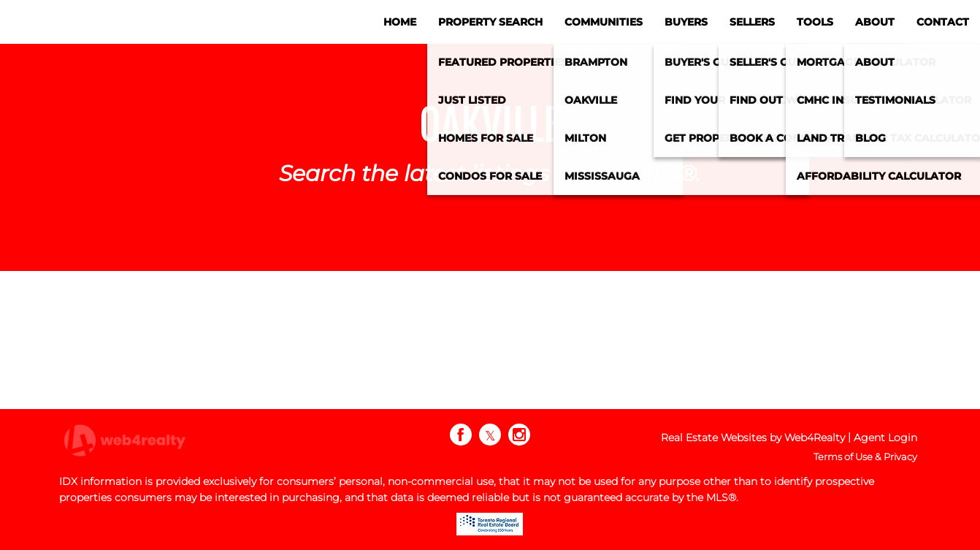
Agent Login (885, 438)
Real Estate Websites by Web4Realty (753, 438)
